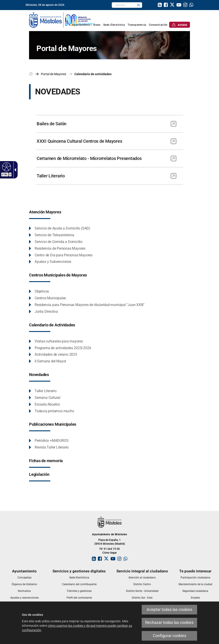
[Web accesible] (6, 167)
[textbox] (123, 5)
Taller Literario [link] (51, 176)
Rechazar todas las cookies (169, 623)
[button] (139, 5)
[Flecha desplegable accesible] (14, 170)
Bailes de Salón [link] (52, 124)
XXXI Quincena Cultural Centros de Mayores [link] (79, 141)
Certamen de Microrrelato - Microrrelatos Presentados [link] (89, 158)
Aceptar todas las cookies (169, 610)
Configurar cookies (170, 636)
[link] (160, 5)
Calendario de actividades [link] (93, 74)
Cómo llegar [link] (109, 553)
